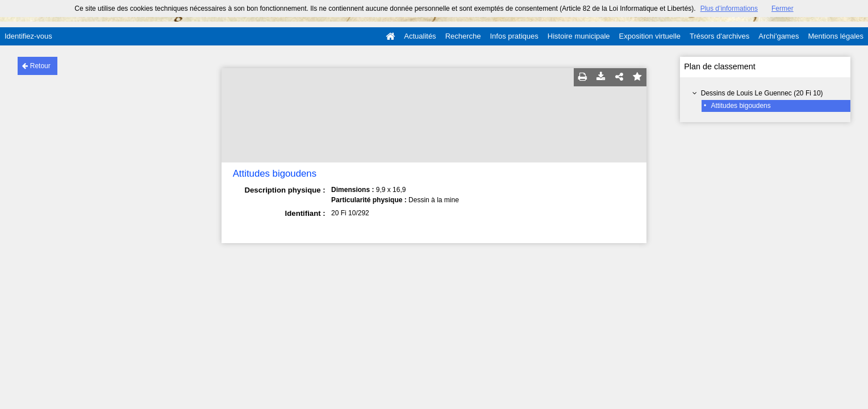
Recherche (463, 36)
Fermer (783, 9)
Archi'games (779, 36)
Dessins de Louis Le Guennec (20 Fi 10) (762, 93)
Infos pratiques (514, 36)
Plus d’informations (729, 9)
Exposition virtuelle (650, 36)
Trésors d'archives (719, 36)
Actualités (420, 36)
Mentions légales (836, 36)
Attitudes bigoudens (740, 106)
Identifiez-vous (28, 36)
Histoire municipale (579, 36)
